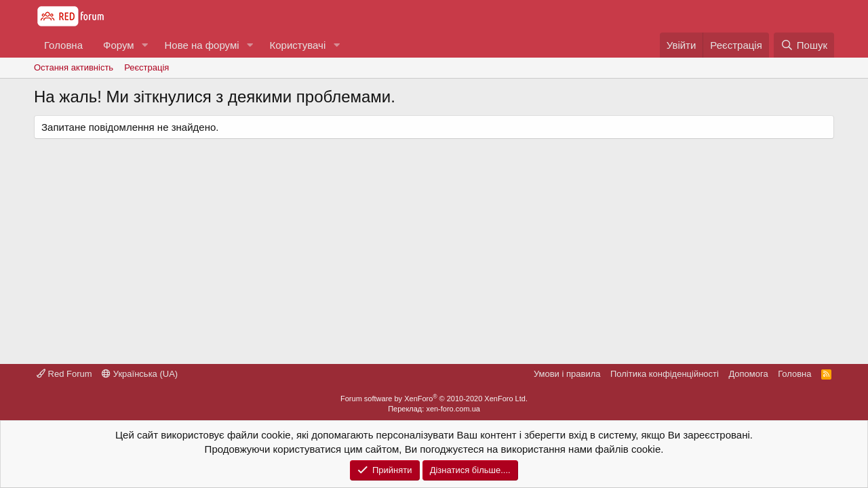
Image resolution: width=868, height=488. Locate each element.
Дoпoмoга (748, 374)
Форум (119, 45)
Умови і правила (567, 374)
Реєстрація (146, 67)
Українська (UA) (140, 374)
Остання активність (74, 67)
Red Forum (64, 374)
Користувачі (297, 45)
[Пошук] (804, 45)
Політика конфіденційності (665, 374)
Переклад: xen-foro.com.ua (434, 409)
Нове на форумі (201, 45)
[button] (144, 45)
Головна (63, 45)
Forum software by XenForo (434, 399)
